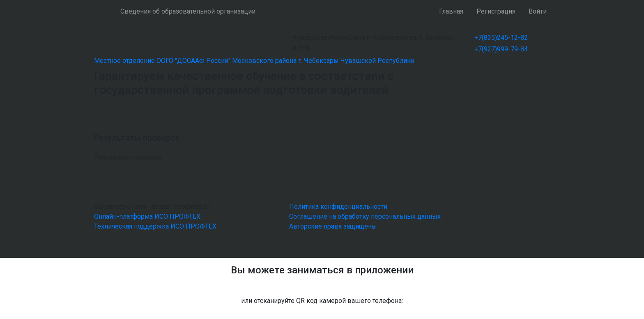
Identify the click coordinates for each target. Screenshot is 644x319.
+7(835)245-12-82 (501, 38)
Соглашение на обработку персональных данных (365, 216)
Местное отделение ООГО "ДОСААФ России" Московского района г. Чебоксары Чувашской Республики (254, 61)
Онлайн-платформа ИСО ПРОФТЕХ (147, 216)
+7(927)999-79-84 (501, 49)
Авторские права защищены (333, 226)
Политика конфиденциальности (338, 207)
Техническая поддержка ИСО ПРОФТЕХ (155, 226)
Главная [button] (451, 11)
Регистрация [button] (496, 11)
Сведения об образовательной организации (188, 11)
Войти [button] (538, 11)
